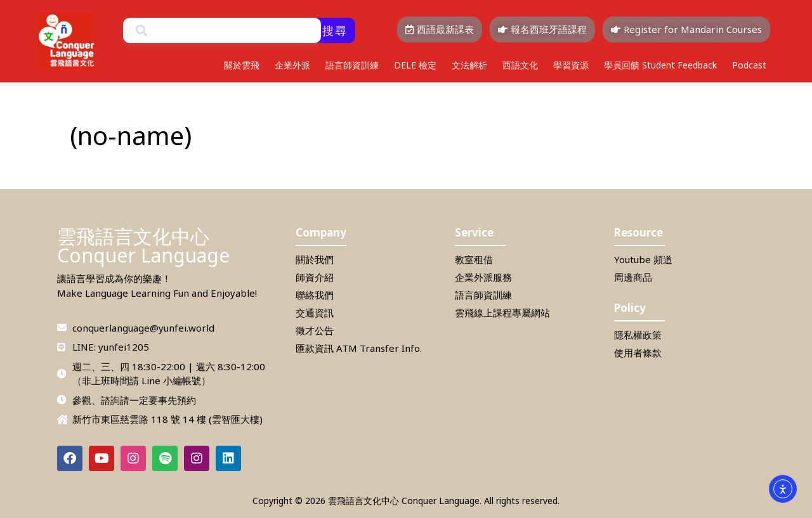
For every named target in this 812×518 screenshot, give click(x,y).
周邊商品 (633, 277)
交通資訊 (315, 313)
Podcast (749, 65)
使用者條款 (638, 353)
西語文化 (520, 65)
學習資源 (571, 65)
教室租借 (474, 259)
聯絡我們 (315, 295)
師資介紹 (315, 277)
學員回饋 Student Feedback (660, 65)
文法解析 (469, 65)
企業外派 (292, 65)
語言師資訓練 (352, 65)
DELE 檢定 (415, 65)
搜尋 (335, 30)
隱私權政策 (638, 335)
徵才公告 (315, 330)
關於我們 (315, 259)
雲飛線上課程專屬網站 (502, 313)
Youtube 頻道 (643, 259)
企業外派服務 (483, 277)
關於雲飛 (242, 65)
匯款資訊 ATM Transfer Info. (359, 348)
